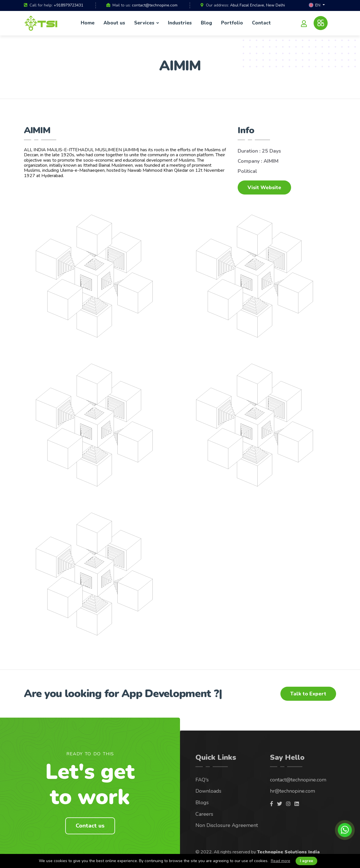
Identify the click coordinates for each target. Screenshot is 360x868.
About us (114, 23)
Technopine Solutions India (288, 852)
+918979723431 (68, 5)
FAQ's (202, 780)
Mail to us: (122, 5)
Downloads (208, 791)
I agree (306, 861)
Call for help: (41, 5)
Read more (281, 861)
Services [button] (145, 23)
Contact (261, 23)
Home (88, 23)
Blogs (202, 803)
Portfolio (232, 23)
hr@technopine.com (292, 791)
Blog (206, 23)
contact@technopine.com (155, 5)
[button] (317, 5)
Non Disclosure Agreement (227, 825)
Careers (204, 814)
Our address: (217, 5)
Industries (180, 23)
